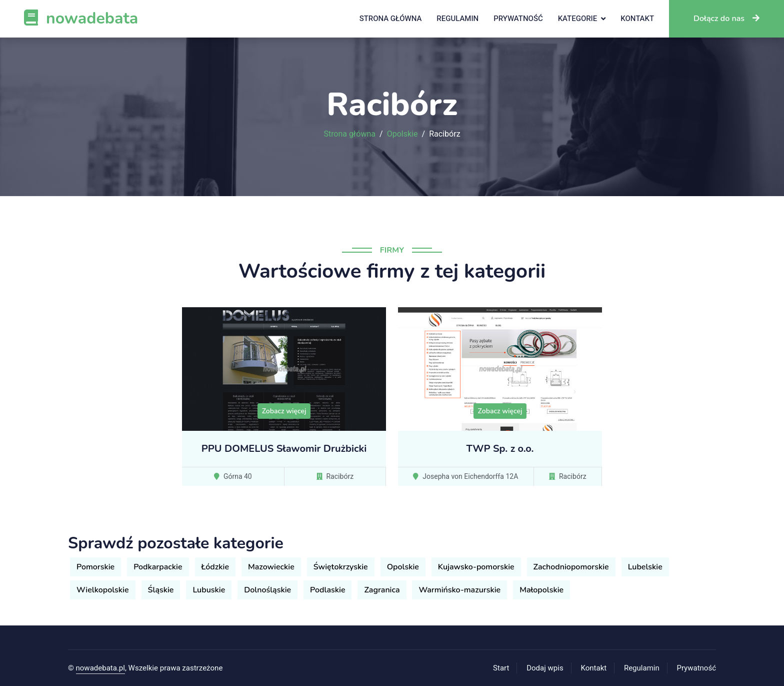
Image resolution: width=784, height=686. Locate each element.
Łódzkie (215, 567)
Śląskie (161, 590)
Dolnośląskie (267, 590)
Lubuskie (209, 590)
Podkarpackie (158, 567)
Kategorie (578, 19)
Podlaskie (327, 590)
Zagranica (382, 590)
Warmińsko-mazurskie (459, 590)
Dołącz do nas (726, 19)
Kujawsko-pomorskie (476, 567)
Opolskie (402, 134)
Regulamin (457, 19)
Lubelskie (645, 567)
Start (501, 668)
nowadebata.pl (100, 668)
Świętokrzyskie (341, 567)
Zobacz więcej (284, 411)
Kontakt (637, 19)
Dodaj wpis (545, 668)
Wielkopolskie (103, 590)
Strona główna (391, 19)
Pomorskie (95, 567)
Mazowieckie (271, 567)
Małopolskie (541, 590)
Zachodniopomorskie (571, 567)
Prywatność (518, 19)
